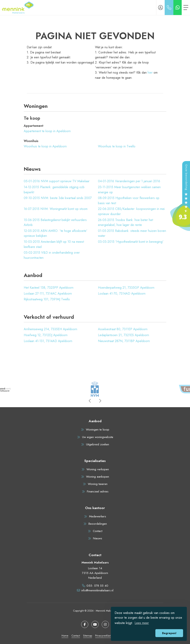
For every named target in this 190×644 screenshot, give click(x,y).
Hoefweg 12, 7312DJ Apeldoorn (46, 335)
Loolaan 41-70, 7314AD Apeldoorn (122, 294)
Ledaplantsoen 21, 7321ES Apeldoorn (123, 335)
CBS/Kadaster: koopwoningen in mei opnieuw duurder (131, 211)
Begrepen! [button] (169, 633)
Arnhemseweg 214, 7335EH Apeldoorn (50, 329)
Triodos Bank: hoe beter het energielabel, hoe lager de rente (125, 222)
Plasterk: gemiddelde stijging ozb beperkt (54, 190)
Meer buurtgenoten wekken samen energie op (129, 190)
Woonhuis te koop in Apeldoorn (45, 146)
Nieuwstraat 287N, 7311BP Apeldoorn (124, 341)
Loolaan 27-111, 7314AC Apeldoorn (48, 294)
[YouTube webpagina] (95, 624)
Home (65, 636)
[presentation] (90, 401)
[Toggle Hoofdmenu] (186, 8)
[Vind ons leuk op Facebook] (85, 624)
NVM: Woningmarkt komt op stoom (56, 209)
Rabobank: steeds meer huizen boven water (132, 233)
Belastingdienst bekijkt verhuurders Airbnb (55, 222)
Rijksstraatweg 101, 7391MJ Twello (47, 299)
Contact (76, 636)
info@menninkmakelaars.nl (97, 590)
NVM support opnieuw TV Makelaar (57, 181)
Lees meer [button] (142, 623)
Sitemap (88, 636)
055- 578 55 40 (97, 586)
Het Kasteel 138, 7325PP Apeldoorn (49, 288)
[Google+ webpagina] (105, 624)
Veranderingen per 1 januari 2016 (129, 181)
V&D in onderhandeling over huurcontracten (52, 255)
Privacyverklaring (104, 636)
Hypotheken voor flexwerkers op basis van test (129, 201)
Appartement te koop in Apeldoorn (47, 131)
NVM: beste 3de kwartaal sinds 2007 (58, 198)
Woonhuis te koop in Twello (117, 146)
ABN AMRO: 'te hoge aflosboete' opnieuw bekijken (56, 233)
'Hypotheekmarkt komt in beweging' (131, 242)
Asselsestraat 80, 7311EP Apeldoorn (123, 329)
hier (150, 73)
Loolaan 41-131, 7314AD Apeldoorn (48, 341)
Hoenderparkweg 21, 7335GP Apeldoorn (126, 288)
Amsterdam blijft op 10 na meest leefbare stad (54, 244)
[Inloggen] (161, 8)
